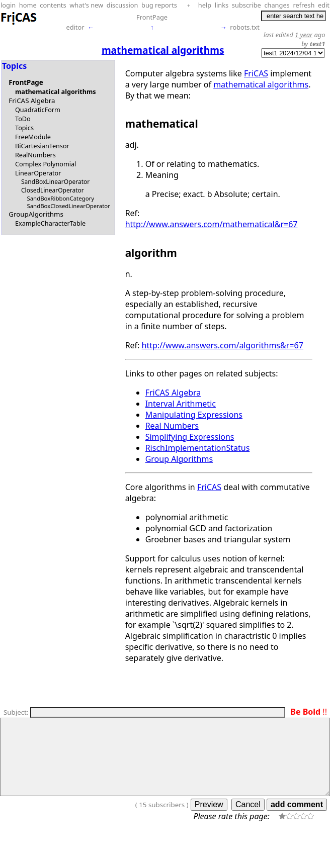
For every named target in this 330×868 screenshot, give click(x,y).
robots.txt (245, 27)
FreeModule (33, 137)
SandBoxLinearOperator (55, 182)
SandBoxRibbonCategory (60, 198)
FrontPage (152, 17)
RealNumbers (35, 155)
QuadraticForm (38, 110)
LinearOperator (38, 173)
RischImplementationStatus (198, 448)
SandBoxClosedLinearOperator (68, 206)
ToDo (23, 119)
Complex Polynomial (46, 164)
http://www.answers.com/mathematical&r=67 (212, 224)
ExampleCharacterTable (50, 223)
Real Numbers (172, 426)
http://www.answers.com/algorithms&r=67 (223, 345)
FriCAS (256, 73)
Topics (24, 128)
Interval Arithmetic (181, 404)
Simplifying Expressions (190, 437)
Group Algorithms (179, 459)
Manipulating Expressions (194, 415)
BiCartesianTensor (42, 146)
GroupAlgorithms (36, 214)
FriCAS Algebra (32, 101)
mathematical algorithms (56, 91)
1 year (304, 35)
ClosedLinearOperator (53, 190)
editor (75, 27)
